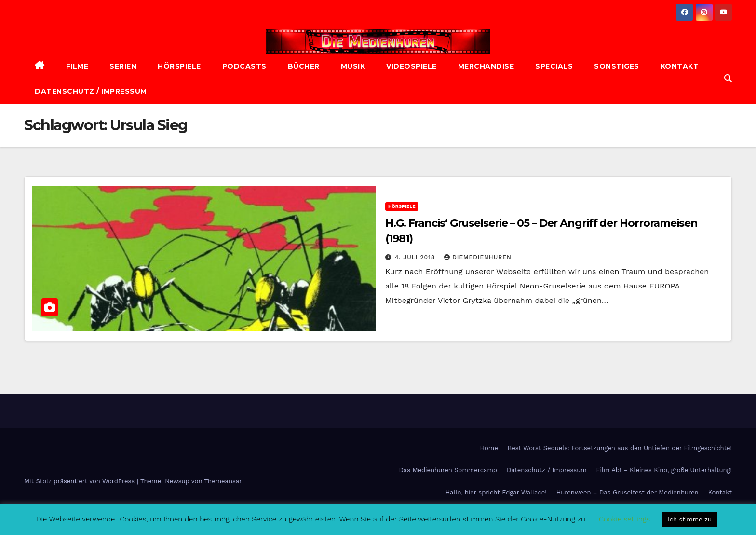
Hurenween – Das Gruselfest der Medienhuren (628, 492)
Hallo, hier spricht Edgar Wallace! (496, 492)
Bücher (304, 66)
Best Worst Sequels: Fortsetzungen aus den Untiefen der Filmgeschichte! (620, 448)
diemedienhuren (478, 257)
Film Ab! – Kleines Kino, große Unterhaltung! (664, 470)
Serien (123, 66)
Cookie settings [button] (624, 519)
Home (489, 448)
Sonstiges (617, 66)
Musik (353, 66)
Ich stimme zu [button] (690, 519)
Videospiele (412, 66)
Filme (77, 66)
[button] (728, 78)
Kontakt (680, 66)
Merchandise (486, 66)
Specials (554, 66)
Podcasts (244, 66)
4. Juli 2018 (416, 257)
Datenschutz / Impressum (91, 91)
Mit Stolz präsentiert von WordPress (81, 481)
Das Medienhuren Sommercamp (448, 470)
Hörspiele (179, 66)
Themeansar (223, 481)
